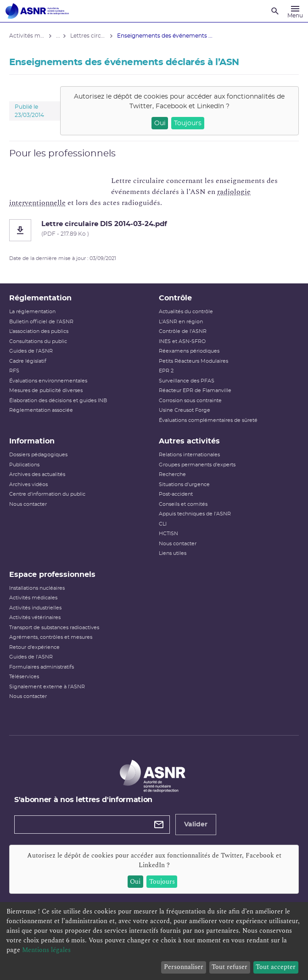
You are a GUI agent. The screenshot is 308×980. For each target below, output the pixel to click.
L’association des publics (39, 331)
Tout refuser (230, 967)
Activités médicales (33, 598)
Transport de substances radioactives (54, 628)
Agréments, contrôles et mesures (51, 637)
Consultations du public (38, 341)
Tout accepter (276, 967)
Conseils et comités (183, 504)
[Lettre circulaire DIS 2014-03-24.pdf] (154, 230)
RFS (14, 371)
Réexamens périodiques (189, 351)
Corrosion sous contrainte (190, 401)
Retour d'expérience (34, 647)
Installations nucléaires (37, 588)
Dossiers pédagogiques (38, 455)
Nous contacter (28, 504)
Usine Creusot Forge (185, 410)
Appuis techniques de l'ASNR (195, 514)
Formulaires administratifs (42, 667)
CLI (163, 524)
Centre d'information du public (47, 494)
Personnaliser (184, 967)
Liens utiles (173, 553)
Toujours (188, 123)
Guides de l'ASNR (31, 351)
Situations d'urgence (184, 484)
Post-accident (176, 494)
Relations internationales (189, 455)
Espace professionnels (52, 575)
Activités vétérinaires (35, 617)
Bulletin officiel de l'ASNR (41, 322)
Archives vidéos (28, 484)
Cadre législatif (28, 361)
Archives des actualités (37, 474)
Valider (196, 825)
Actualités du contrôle (186, 312)
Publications (24, 465)
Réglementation (40, 298)
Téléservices (24, 677)
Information (32, 441)
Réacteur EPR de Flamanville (195, 390)
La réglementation (32, 312)
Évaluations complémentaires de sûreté (208, 420)
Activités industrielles (35, 608)
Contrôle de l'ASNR (183, 331)
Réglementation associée (41, 410)
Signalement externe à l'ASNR (47, 687)
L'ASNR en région (181, 322)
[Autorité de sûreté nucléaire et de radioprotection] (37, 11)
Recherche (172, 474)
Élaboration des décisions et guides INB (58, 401)
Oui (160, 123)
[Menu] (295, 11)
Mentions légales (46, 950)
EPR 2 (166, 371)
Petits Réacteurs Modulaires (193, 361)
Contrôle (175, 298)
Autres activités (189, 441)
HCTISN (168, 534)
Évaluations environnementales (48, 381)
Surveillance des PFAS (187, 381)
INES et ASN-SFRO (182, 341)
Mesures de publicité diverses (46, 390)
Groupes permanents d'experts (197, 465)
